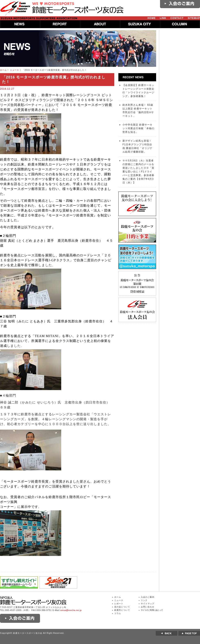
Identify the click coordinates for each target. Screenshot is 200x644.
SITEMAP (194, 18)
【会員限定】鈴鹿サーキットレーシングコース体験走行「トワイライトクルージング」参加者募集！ (138, 91)
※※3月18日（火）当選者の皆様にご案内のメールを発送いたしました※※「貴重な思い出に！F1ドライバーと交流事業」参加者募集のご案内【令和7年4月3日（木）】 (138, 172)
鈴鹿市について (122, 610)
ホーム (3, 70)
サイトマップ (148, 604)
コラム (118, 613)
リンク (144, 600)
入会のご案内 (148, 597)
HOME (152, 18)
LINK (163, 18)
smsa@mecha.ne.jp (71, 610)
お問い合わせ (148, 607)
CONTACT (177, 18)
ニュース (14, 70)
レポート (119, 604)
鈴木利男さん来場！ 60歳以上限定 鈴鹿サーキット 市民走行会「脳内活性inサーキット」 (138, 110)
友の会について (122, 607)
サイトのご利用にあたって (152, 610)
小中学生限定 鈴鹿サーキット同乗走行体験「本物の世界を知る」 (138, 128)
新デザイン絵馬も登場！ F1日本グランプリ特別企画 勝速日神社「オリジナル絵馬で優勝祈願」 (137, 146)
